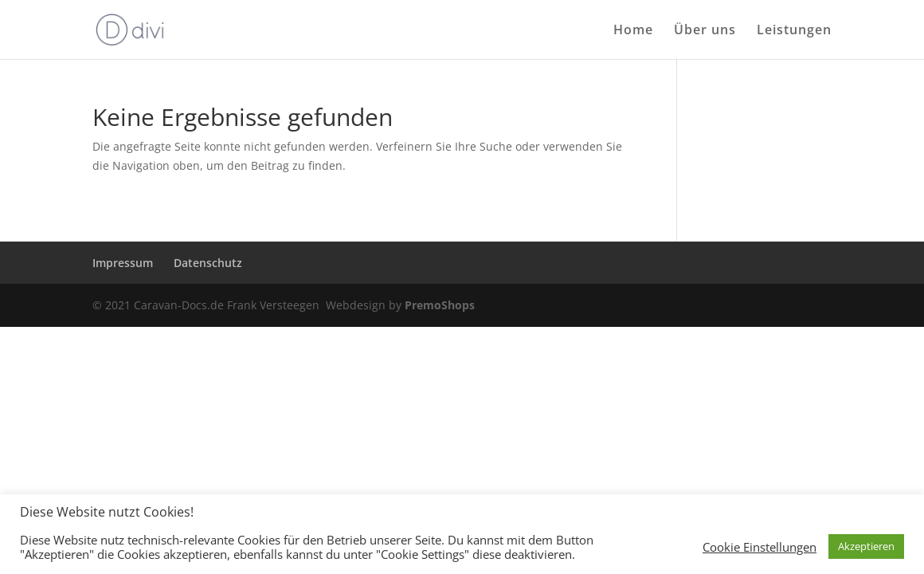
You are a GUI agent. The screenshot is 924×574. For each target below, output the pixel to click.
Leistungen (794, 31)
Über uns (705, 31)
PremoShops (440, 305)
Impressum (123, 263)
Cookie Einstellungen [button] (760, 547)
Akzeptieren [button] (866, 546)
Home (633, 31)
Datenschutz (208, 263)
